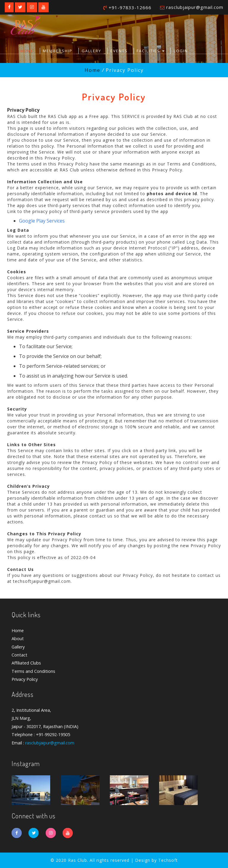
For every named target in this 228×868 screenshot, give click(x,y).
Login (181, 51)
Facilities (151, 51)
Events (119, 51)
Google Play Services (42, 221)
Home (27, 51)
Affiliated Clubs (26, 663)
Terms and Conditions (33, 671)
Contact (19, 655)
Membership (58, 51)
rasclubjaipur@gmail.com (195, 7)
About (18, 639)
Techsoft (168, 860)
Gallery (91, 51)
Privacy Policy (25, 679)
